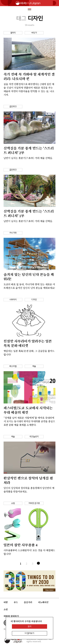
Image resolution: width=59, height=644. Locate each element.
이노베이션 (43, 602)
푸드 (16, 602)
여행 (6, 602)
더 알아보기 (29, 633)
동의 (29, 626)
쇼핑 (6, 609)
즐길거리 (28, 602)
